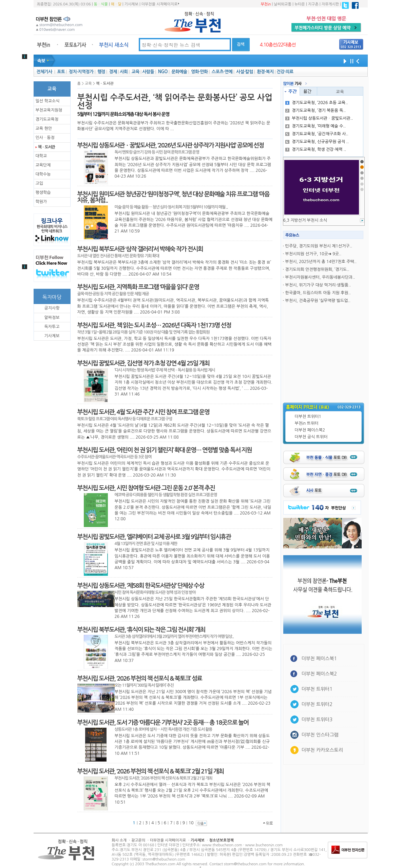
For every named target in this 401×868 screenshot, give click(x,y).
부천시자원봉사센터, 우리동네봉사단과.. (320, 277)
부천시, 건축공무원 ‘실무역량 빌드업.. (318, 301)
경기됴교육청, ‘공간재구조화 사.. (317, 134)
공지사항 (52, 308)
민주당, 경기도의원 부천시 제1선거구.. (318, 246)
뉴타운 (300, 4)
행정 (101, 72)
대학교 (41, 156)
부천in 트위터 (307, 423)
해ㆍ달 (116, 4)
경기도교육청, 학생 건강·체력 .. (316, 149)
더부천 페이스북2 (310, 430)
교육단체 (43, 165)
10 (191, 823)
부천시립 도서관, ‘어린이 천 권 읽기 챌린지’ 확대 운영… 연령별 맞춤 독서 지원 (165, 450)
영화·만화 (199, 72)
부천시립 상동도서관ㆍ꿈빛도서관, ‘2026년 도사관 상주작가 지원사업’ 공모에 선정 (171, 145)
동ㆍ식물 (101, 4)
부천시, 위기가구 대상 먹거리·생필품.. (318, 285)
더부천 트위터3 (317, 720)
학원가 (41, 202)
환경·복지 (265, 72)
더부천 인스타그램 (320, 735)
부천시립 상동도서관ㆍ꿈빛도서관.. (319, 118)
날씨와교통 (283, 4)
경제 (113, 72)
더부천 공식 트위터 (311, 437)
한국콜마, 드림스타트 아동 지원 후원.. (318, 293)
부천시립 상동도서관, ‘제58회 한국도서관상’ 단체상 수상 (141, 586)
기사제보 (131, 4)
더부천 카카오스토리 (322, 750)
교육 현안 (44, 128)
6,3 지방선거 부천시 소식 (305, 220)
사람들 (148, 72)
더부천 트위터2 (317, 704)
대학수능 (43, 174)
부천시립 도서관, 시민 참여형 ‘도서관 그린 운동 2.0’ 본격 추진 (146, 488)
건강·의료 (285, 72)
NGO (163, 72)
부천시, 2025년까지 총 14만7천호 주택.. (321, 262)
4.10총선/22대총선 (278, 45)
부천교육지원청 (49, 110)
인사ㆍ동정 (45, 138)
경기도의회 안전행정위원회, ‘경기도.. (317, 269)
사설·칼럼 (244, 72)
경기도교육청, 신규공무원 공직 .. (317, 142)
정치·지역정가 (81, 72)
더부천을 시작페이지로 (160, 4)
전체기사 (44, 72)
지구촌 (313, 4)
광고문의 (138, 840)
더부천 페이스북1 (319, 659)
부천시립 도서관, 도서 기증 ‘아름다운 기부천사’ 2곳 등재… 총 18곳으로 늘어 (163, 723)
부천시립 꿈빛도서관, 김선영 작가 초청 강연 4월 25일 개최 (144, 363)
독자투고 (52, 327)
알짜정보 (52, 318)
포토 (61, 72)
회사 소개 (119, 840)
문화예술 (179, 72)
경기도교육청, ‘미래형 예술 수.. (316, 126)
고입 (40, 183)
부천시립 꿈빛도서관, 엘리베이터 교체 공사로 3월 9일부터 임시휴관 (154, 537)
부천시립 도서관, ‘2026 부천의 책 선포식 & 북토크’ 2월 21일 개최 (151, 771)
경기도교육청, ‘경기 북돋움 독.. (316, 110)
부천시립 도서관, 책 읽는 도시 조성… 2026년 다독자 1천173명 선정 (154, 325)
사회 (124, 72)
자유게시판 (330, 4)
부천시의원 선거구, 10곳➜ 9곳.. (313, 254)
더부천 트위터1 (308, 417)
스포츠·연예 (222, 72)
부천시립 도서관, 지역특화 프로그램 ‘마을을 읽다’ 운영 (138, 287)
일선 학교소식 (48, 101)
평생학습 (43, 193)
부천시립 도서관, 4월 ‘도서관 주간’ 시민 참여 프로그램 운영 (144, 412)
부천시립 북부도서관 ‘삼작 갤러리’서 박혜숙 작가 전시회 (140, 249)
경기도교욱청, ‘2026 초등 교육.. (317, 103)
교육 (136, 72)
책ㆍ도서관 (46, 147)
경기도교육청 (47, 119)
